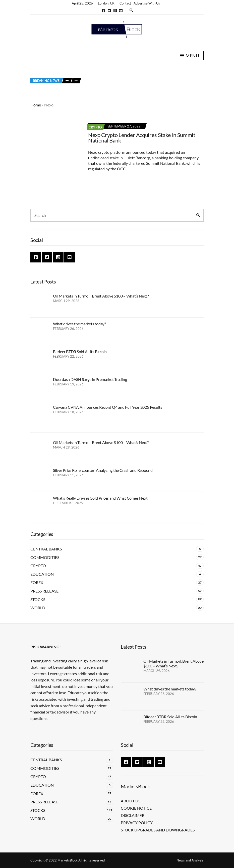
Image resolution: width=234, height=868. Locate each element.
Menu (190, 56)
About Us (131, 801)
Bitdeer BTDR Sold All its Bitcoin (80, 351)
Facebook (104, 11)
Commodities (45, 557)
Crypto (95, 127)
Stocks (38, 599)
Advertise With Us (147, 3)
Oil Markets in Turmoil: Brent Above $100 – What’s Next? (101, 296)
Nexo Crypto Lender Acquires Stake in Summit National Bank (142, 138)
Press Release (44, 591)
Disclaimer (133, 815)
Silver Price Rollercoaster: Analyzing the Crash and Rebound (103, 470)
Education (42, 574)
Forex (37, 582)
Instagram (115, 11)
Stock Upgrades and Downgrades (158, 830)
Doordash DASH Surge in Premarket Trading (90, 379)
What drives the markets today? (79, 324)
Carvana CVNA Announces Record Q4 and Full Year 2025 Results (108, 407)
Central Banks (46, 549)
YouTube (121, 11)
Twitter (109, 11)
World (38, 608)
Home (36, 105)
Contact (125, 3)
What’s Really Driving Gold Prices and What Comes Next (100, 498)
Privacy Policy (137, 823)
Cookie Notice (136, 808)
